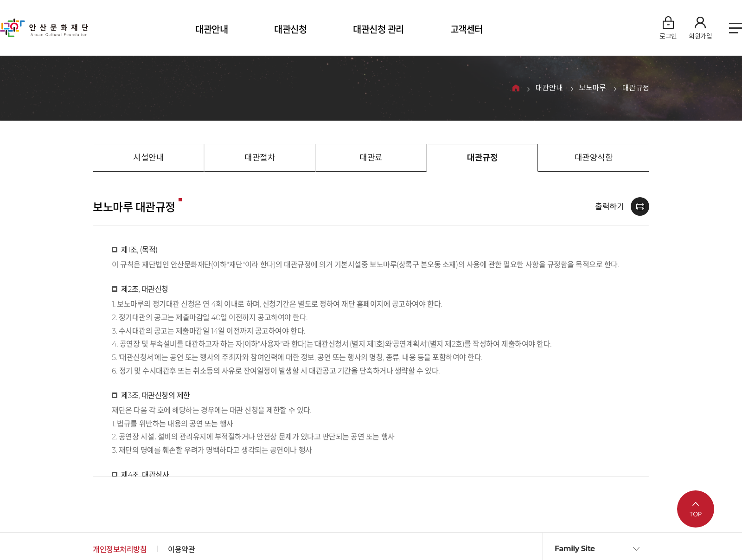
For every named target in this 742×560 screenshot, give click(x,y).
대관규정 (636, 88)
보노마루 (592, 88)
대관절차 (260, 158)
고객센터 (467, 30)
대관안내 (211, 30)
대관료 (371, 158)
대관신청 (290, 30)
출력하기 (609, 206)
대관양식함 (594, 158)
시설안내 (148, 158)
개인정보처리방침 (120, 550)
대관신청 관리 (378, 30)
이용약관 (181, 550)
